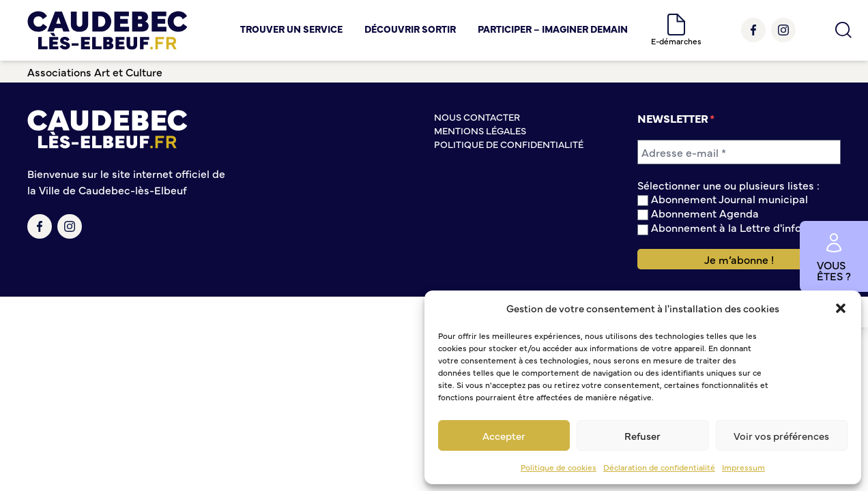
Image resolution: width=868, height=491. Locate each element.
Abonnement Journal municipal (723, 199)
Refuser (642, 435)
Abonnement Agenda (698, 213)
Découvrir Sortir (410, 29)
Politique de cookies (559, 467)
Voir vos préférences (781, 435)
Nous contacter (477, 117)
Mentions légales (480, 130)
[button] (841, 308)
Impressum (743, 467)
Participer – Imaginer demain (553, 29)
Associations (59, 72)
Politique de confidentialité (509, 144)
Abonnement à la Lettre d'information (739, 227)
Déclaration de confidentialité (659, 467)
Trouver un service (291, 29)
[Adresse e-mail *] (739, 152)
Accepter (504, 435)
